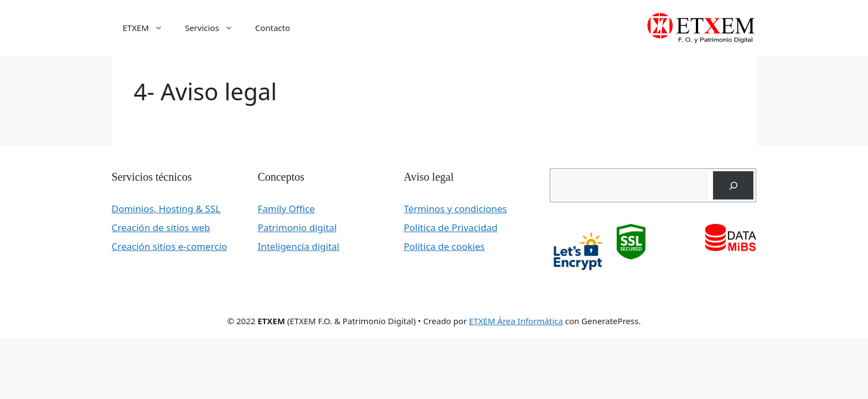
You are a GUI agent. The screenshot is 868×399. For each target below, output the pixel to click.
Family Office (286, 209)
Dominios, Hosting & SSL (166, 209)
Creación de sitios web (161, 227)
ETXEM (148, 28)
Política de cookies (444, 246)
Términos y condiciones (455, 209)
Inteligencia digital (298, 246)
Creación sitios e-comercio (170, 246)
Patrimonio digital (297, 227)
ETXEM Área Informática (516, 321)
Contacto (273, 28)
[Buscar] (733, 185)
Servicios (215, 28)
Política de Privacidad (450, 227)
